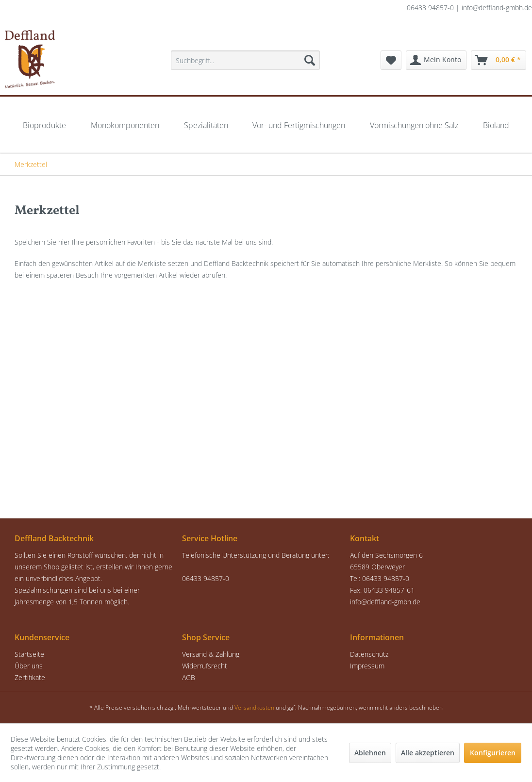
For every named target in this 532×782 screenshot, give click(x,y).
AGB (189, 677)
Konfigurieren (493, 753)
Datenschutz (369, 654)
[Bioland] (496, 125)
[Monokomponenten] (125, 125)
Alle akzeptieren (428, 753)
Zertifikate (30, 677)
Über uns (29, 666)
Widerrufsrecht (205, 666)
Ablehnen (370, 753)
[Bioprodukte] (44, 125)
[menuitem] (245, 60)
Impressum (367, 666)
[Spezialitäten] (206, 125)
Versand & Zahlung (211, 654)
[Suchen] (310, 60)
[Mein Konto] (436, 60)
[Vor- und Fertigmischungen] (299, 125)
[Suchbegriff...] (245, 60)
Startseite (29, 654)
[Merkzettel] (391, 60)
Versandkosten (254, 707)
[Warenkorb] (499, 60)
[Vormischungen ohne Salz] (414, 125)
